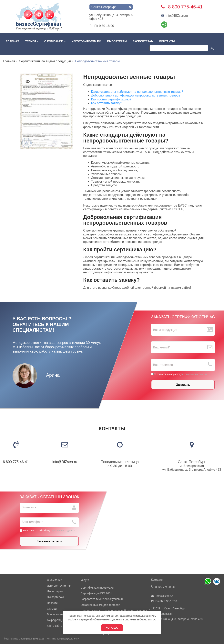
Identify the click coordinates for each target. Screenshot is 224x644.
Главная (13, 41)
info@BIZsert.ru (174, 16)
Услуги (32, 41)
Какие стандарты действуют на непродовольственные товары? (137, 92)
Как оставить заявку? (107, 103)
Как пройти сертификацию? (111, 99)
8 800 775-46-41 (16, 462)
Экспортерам (143, 41)
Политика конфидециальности (62, 639)
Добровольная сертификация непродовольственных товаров (136, 95)
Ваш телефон (163, 365)
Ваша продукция (165, 330)
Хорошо (112, 628)
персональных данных (195, 374)
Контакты (167, 41)
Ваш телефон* (32, 522)
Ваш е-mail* (162, 347)
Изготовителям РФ (86, 41)
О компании (55, 41)
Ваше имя (29, 507)
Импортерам (117, 41)
